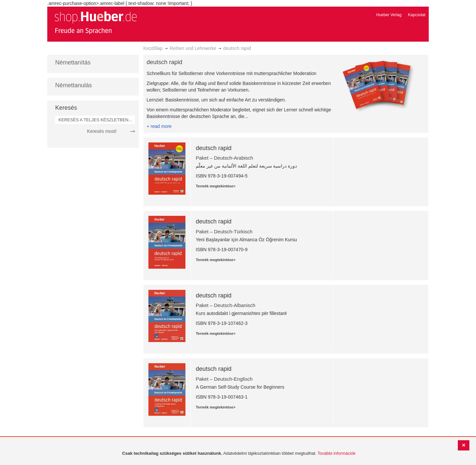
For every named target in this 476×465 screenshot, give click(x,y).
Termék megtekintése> (216, 186)
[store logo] (96, 22)
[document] (239, 454)
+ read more (159, 126)
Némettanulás (74, 85)
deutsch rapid (214, 148)
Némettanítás (73, 62)
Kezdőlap (153, 48)
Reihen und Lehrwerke (193, 48)
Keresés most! (102, 131)
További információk (337, 453)
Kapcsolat (417, 15)
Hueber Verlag (389, 15)
